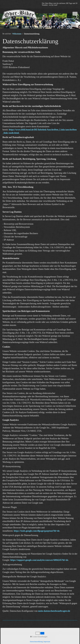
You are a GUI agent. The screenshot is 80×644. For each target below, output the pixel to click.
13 (54, 27)
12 (52, 27)
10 (47, 27)
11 (49, 27)
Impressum (47, 642)
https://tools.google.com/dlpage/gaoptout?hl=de (37, 531)
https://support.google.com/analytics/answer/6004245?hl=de (39, 560)
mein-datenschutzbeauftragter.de (54, 611)
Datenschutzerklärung (36, 642)
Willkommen (17, 34)
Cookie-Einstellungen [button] (39, 637)
